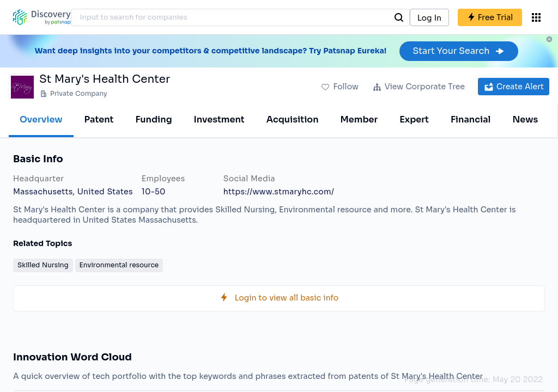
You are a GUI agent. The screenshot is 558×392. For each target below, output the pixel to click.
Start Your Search (459, 51)
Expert (414, 120)
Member (359, 120)
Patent (99, 120)
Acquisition (293, 120)
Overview (41, 120)
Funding (153, 120)
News (525, 120)
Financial (471, 120)
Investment (219, 120)
